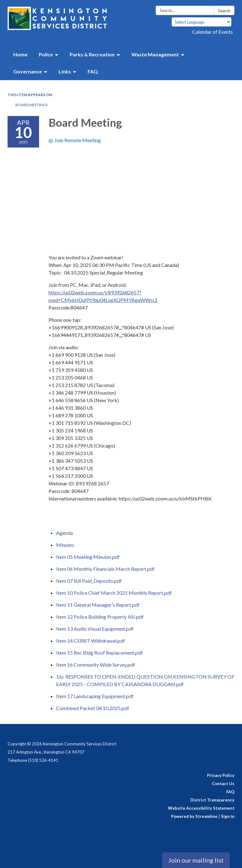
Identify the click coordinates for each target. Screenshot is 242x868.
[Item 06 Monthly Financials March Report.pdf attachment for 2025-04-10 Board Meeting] (105, 569)
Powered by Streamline (194, 816)
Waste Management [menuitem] (155, 54)
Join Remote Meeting (75, 140)
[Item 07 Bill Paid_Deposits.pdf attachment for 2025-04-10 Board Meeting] (89, 581)
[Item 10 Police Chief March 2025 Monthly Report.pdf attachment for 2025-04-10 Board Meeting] (114, 593)
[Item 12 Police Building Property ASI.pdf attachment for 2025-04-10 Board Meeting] (100, 617)
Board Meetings (32, 105)
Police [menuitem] (46, 54)
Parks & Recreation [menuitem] (92, 54)
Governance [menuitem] (28, 71)
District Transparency (212, 800)
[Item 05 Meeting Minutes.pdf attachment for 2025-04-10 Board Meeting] (88, 557)
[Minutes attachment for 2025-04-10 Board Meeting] (65, 545)
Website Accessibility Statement (201, 808)
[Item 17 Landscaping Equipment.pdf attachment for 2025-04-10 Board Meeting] (95, 696)
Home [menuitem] (20, 54)
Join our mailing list (196, 860)
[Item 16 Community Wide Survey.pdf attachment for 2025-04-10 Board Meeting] (96, 665)
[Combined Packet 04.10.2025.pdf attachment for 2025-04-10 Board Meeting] (93, 708)
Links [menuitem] (65, 71)
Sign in (228, 816)
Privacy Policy (221, 775)
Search (224, 11)
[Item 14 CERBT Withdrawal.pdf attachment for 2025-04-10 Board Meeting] (91, 641)
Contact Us (223, 784)
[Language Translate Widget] (202, 22)
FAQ (230, 792)
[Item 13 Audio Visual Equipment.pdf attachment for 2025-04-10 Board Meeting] (95, 629)
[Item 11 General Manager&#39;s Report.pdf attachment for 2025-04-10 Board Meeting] (98, 605)
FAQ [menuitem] (93, 71)
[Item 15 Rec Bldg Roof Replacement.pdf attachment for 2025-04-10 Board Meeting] (99, 653)
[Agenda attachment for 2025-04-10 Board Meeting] (64, 533)
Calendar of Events (213, 32)
